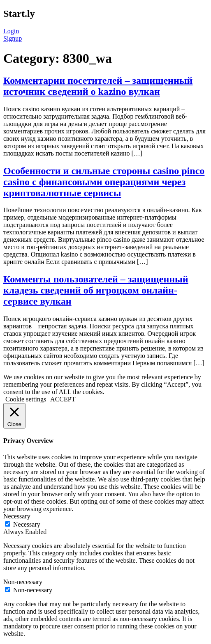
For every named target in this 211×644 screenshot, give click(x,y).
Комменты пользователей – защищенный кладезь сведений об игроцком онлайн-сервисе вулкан (96, 290)
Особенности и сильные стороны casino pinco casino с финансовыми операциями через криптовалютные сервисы (104, 182)
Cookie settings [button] (26, 399)
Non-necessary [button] (23, 582)
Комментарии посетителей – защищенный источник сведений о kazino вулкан (98, 86)
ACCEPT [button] (63, 399)
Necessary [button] (17, 516)
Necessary (27, 524)
